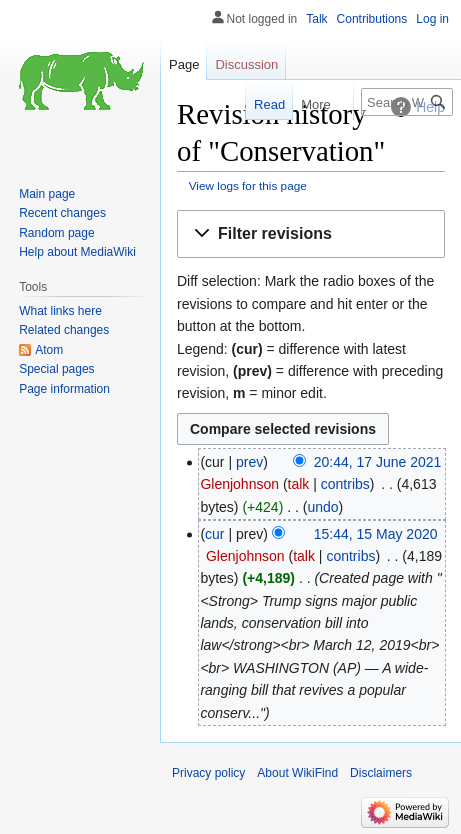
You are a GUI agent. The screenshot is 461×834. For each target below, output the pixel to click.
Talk (316, 19)
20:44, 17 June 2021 (378, 462)
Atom (49, 350)
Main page (47, 194)
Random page (56, 233)
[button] (311, 234)
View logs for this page (248, 185)
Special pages (56, 369)
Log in (432, 19)
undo (322, 507)
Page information (64, 389)
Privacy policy (208, 773)
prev (249, 462)
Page (184, 64)
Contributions (372, 19)
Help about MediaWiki (77, 252)
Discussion (246, 64)
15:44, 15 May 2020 (376, 534)
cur (214, 534)
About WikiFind (297, 773)
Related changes (64, 330)
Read (263, 104)
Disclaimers (381, 773)
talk (299, 484)
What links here (60, 311)
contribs (345, 484)
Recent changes (62, 213)
